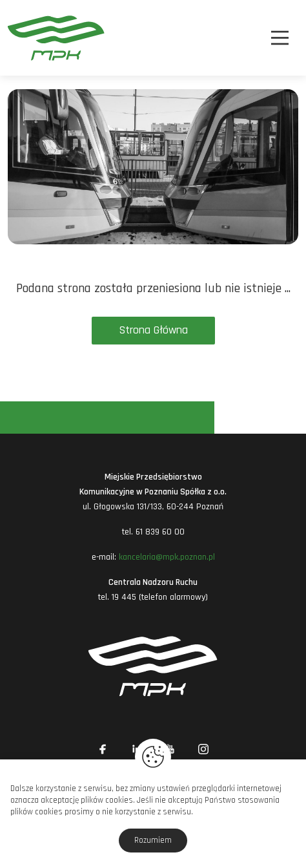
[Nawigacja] (280, 38)
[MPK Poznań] (30, 38)
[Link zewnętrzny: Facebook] (103, 749)
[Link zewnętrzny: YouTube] (170, 749)
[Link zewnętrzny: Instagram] (203, 749)
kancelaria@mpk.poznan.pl (167, 557)
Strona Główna (153, 330)
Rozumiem (153, 840)
